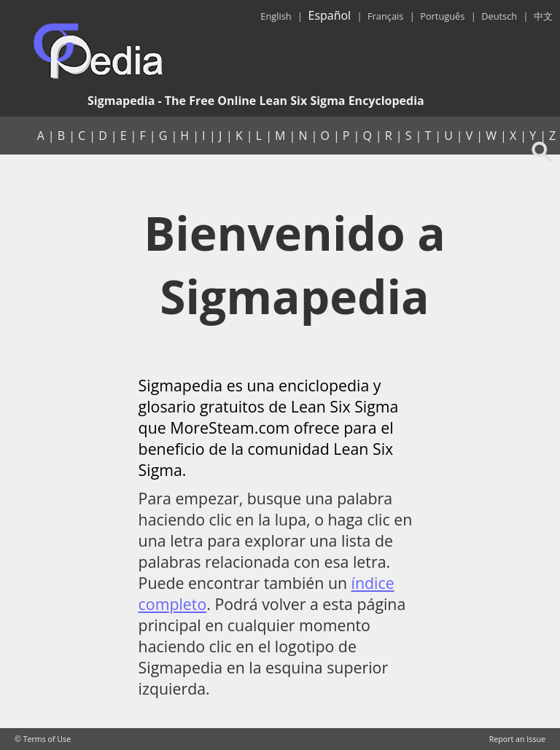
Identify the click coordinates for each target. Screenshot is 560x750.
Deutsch (499, 16)
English (276, 16)
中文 (543, 16)
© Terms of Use (43, 739)
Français (385, 16)
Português (442, 16)
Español (329, 15)
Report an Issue (517, 739)
